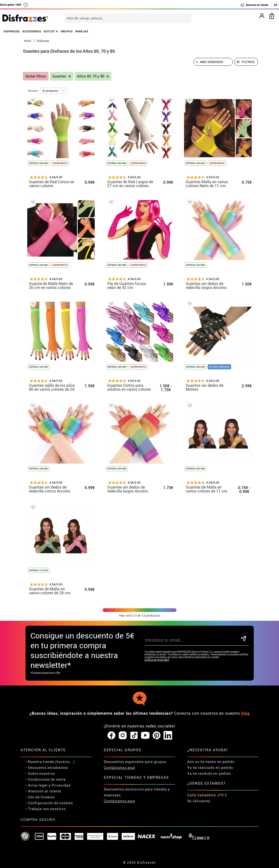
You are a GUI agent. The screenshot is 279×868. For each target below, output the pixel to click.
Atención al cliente (254, 5)
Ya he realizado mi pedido (210, 768)
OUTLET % (51, 31)
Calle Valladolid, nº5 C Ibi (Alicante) (207, 798)
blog (246, 713)
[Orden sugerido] (213, 62)
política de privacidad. (157, 660)
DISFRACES (12, 31)
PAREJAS (82, 31)
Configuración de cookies (50, 803)
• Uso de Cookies (40, 797)
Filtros (248, 62)
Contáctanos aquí (120, 768)
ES (276, 5)
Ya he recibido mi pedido (209, 773)
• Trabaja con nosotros (46, 809)
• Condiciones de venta (46, 779)
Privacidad (61, 785)
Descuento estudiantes (48, 768)
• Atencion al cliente (43, 791)
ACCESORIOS (32, 31)
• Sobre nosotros (40, 773)
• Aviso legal (37, 785)
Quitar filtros (36, 76)
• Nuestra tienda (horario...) (50, 762)
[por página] (54, 91)
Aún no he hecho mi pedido (211, 762)
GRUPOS (67, 31)
